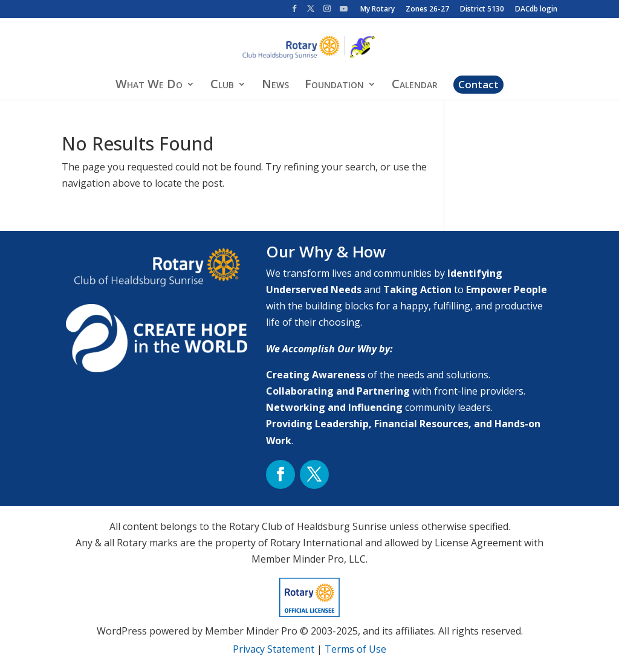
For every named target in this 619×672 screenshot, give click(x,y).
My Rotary (378, 10)
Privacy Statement (274, 649)
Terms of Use (355, 649)
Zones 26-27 (427, 10)
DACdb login (536, 10)
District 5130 (482, 10)
